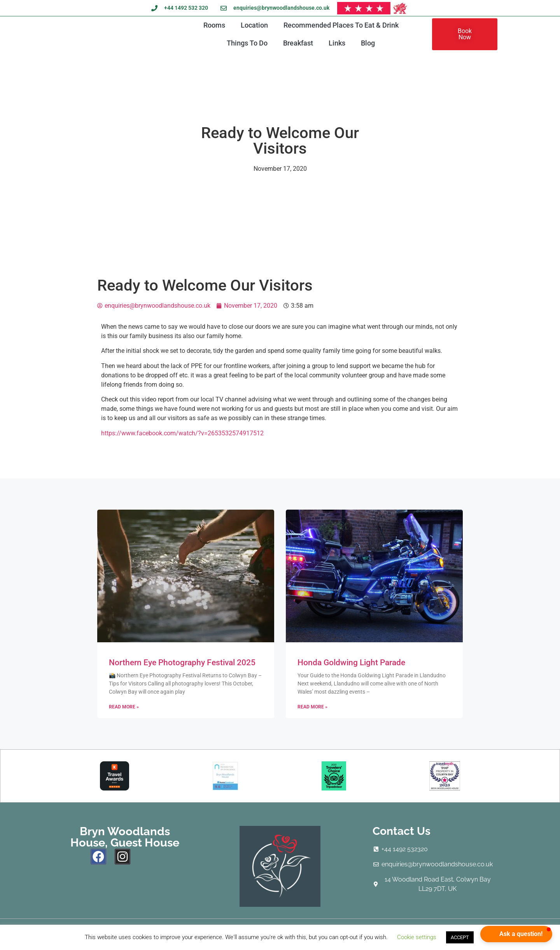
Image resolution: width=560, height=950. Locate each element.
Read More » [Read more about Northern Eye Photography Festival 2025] (124, 707)
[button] (516, 934)
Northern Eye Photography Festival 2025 (182, 663)
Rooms (214, 25)
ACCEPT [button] (460, 937)
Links (337, 43)
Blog (368, 43)
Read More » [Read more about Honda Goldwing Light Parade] (312, 707)
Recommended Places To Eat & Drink (341, 25)
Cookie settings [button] (417, 937)
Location (254, 25)
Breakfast (298, 43)
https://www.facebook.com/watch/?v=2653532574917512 (182, 433)
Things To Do (247, 43)
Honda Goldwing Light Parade (351, 663)
